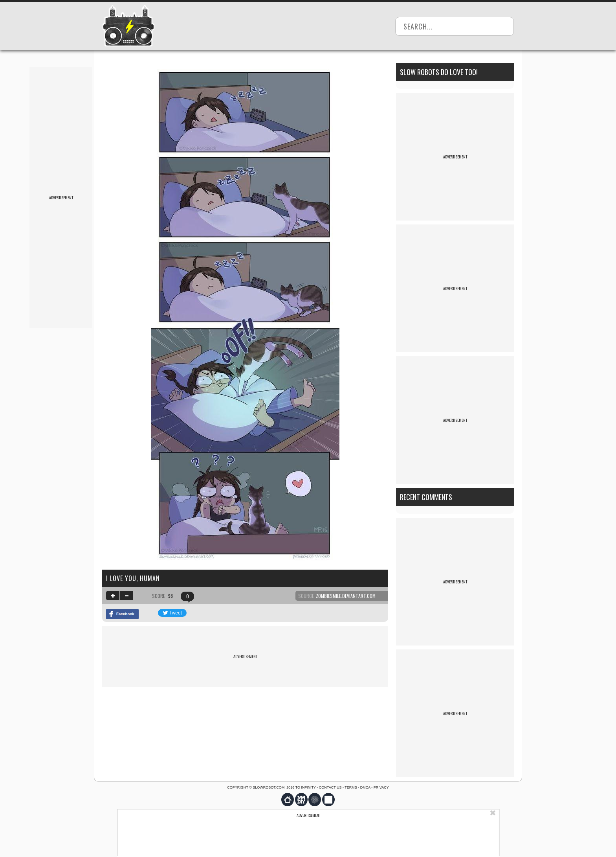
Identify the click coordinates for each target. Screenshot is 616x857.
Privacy (381, 787)
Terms (351, 787)
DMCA (365, 787)
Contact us (330, 787)
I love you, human (133, 578)
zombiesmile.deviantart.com (346, 596)
